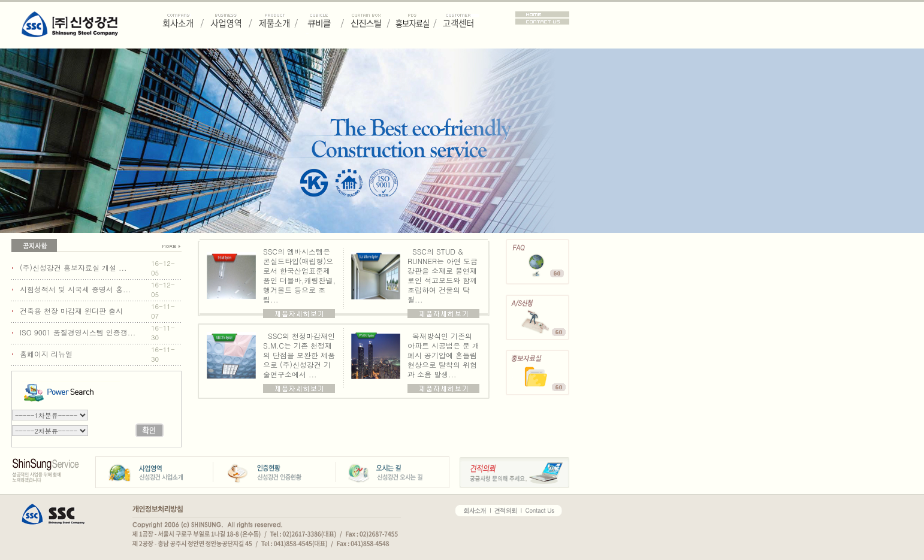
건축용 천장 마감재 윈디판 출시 (71, 311)
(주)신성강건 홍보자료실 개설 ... (73, 267)
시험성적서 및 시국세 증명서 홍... (76, 289)
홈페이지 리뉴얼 (46, 354)
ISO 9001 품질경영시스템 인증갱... (78, 332)
